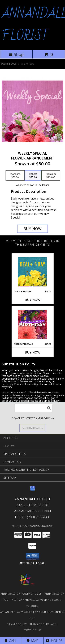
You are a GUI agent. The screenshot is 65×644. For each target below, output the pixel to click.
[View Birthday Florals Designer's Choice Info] (32, 324)
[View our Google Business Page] (33, 490)
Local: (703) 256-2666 (33, 517)
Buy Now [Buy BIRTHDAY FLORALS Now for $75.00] (33, 352)
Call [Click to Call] (11, 641)
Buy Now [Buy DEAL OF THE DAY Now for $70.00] (33, 300)
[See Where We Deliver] (33, 428)
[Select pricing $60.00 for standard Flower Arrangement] (15, 176)
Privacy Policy (17, 624)
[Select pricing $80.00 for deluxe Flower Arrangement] (33, 176)
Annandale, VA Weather (16, 612)
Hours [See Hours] (54, 641)
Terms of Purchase (43, 624)
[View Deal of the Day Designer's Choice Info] (32, 272)
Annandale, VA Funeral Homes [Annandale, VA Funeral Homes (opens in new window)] (21, 594)
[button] (32, 557)
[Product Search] (33, 408)
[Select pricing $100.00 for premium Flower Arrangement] (51, 176)
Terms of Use (33, 630)
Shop (16, 54)
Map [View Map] (33, 641)
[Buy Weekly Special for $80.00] (33, 229)
